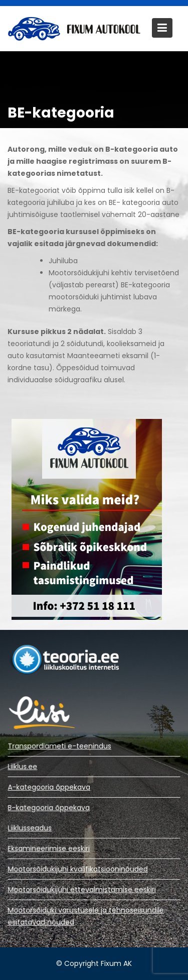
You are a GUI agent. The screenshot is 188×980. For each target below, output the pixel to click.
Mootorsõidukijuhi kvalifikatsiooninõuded (78, 869)
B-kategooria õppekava (49, 807)
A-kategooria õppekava (49, 787)
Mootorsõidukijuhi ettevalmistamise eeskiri (82, 889)
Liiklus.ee (23, 767)
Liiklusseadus (30, 828)
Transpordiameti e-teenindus (60, 746)
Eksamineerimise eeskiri (49, 849)
